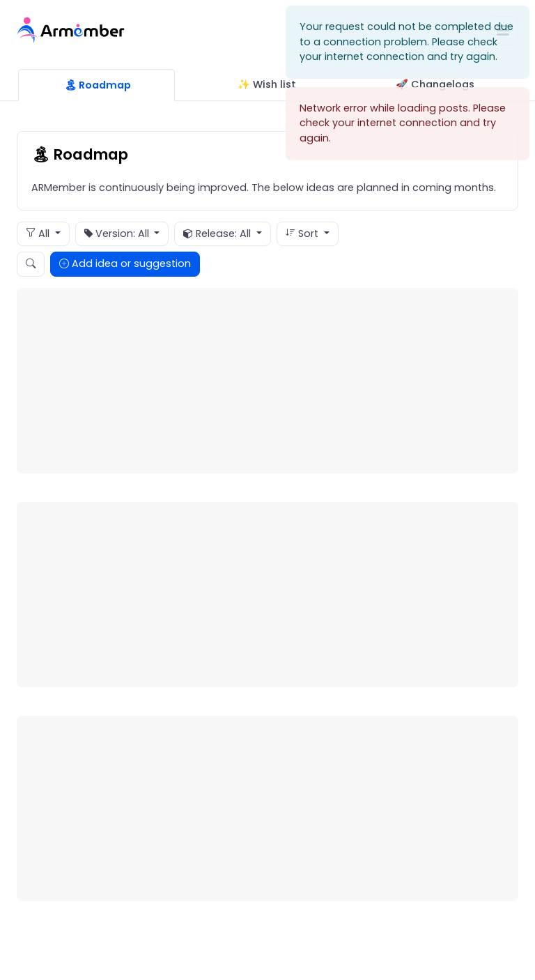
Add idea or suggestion (125, 263)
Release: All (218, 234)
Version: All (118, 234)
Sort (303, 233)
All (39, 233)
